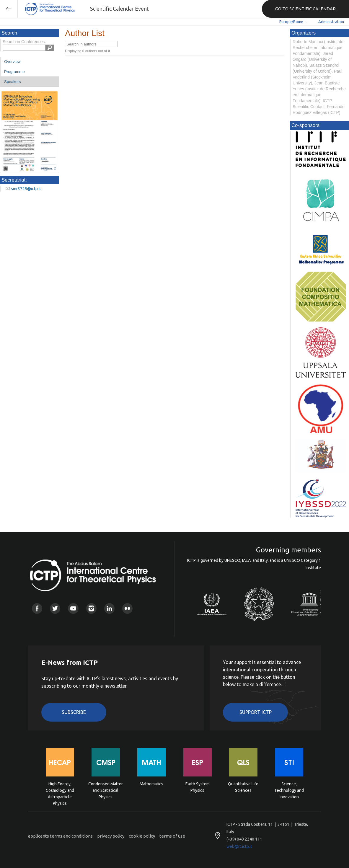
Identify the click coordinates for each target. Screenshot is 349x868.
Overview (12, 62)
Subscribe (74, 712)
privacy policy (111, 836)
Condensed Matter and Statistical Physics (106, 790)
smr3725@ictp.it (26, 189)
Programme (14, 72)
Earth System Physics (198, 787)
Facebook (37, 608)
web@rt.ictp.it (239, 846)
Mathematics (151, 784)
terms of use (172, 836)
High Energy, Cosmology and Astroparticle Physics (60, 790)
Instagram (91, 608)
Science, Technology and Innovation (289, 790)
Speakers (12, 82)
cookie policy (142, 836)
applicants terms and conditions (60, 836)
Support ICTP (256, 712)
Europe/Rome (291, 22)
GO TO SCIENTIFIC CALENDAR (305, 9)
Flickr (127, 608)
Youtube (73, 608)
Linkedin (109, 608)
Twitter (55, 608)
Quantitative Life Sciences (243, 787)
